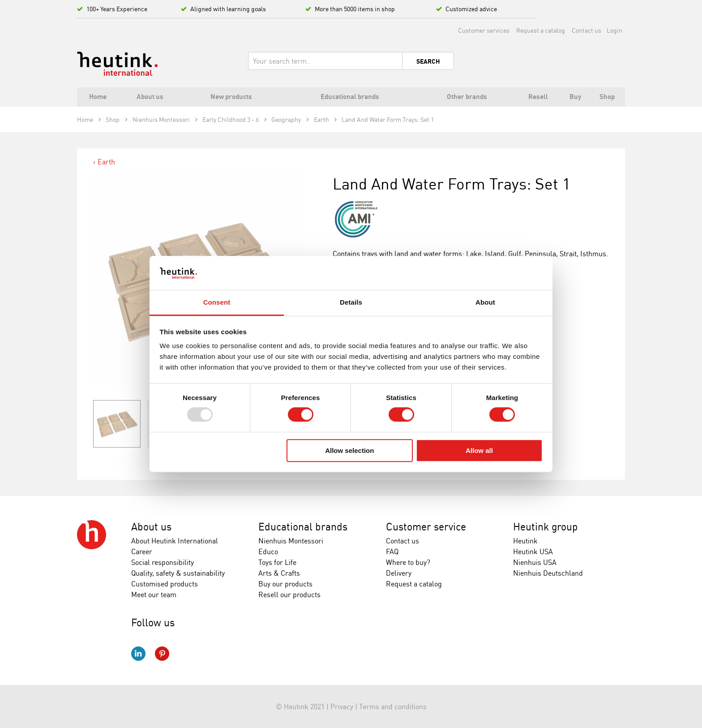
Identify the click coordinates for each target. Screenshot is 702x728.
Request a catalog (541, 30)
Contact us (586, 30)
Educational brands (303, 527)
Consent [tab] (217, 303)
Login (614, 30)
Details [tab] (351, 303)
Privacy (342, 706)
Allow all (479, 450)
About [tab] (485, 303)
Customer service (426, 527)
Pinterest (162, 654)
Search (428, 61)
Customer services (484, 30)
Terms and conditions (393, 706)
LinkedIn (138, 654)
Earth (106, 162)
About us (151, 527)
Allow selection (349, 450)
